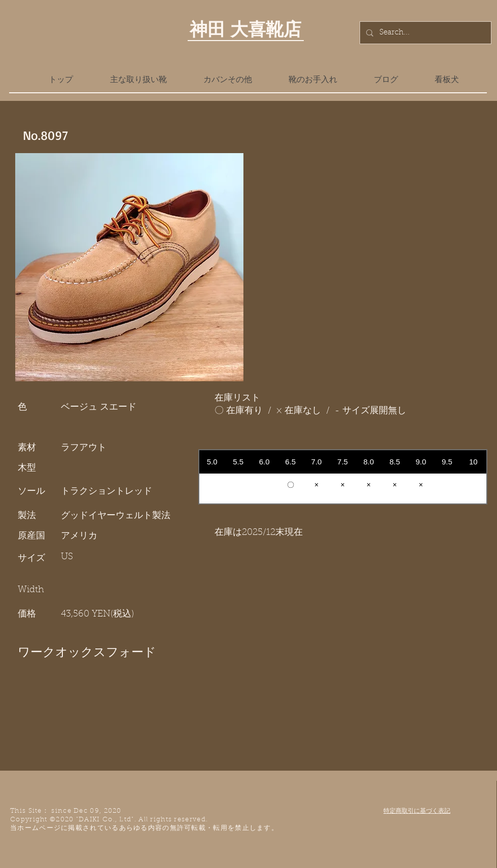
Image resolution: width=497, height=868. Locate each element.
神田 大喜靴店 (245, 29)
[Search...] (424, 33)
